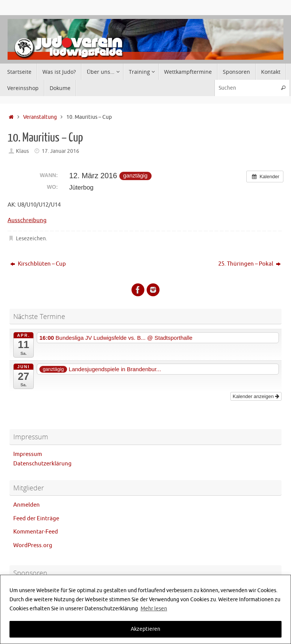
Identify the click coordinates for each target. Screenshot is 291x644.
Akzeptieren (145, 629)
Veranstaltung (40, 117)
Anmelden (27, 505)
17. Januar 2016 (60, 151)
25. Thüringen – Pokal (250, 264)
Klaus (22, 151)
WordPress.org (33, 545)
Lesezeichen (31, 239)
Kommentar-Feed (36, 532)
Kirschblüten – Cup (38, 264)
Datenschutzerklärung (42, 464)
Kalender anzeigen (256, 396)
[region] (145, 609)
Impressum (28, 454)
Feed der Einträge (36, 519)
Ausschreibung (27, 220)
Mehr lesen (154, 609)
